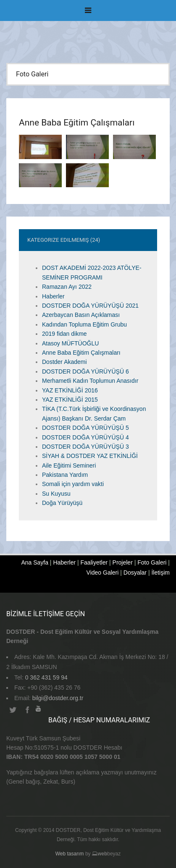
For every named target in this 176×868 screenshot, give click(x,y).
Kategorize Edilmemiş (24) (64, 240)
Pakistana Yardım (65, 475)
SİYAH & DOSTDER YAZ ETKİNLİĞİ (90, 456)
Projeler (123, 562)
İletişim (160, 573)
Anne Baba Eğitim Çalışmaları (81, 353)
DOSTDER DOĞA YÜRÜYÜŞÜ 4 (85, 437)
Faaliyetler (94, 562)
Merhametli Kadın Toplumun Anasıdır (90, 381)
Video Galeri (103, 573)
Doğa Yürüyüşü (62, 503)
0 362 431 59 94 (46, 677)
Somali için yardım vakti (73, 484)
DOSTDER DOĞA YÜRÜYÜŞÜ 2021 (90, 306)
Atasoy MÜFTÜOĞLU (70, 343)
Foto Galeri (152, 562)
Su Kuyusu (56, 494)
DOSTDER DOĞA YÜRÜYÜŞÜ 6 (85, 371)
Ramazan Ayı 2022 (67, 287)
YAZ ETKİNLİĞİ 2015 (70, 400)
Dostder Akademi (64, 362)
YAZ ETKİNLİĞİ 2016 (70, 390)
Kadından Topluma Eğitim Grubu (84, 324)
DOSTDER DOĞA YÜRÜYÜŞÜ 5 (85, 428)
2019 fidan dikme (64, 334)
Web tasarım (70, 854)
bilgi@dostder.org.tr (58, 698)
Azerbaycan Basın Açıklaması (81, 315)
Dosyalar (135, 573)
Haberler (53, 296)
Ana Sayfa (35, 562)
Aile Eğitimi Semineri (69, 465)
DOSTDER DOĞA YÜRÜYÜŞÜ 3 (85, 447)
